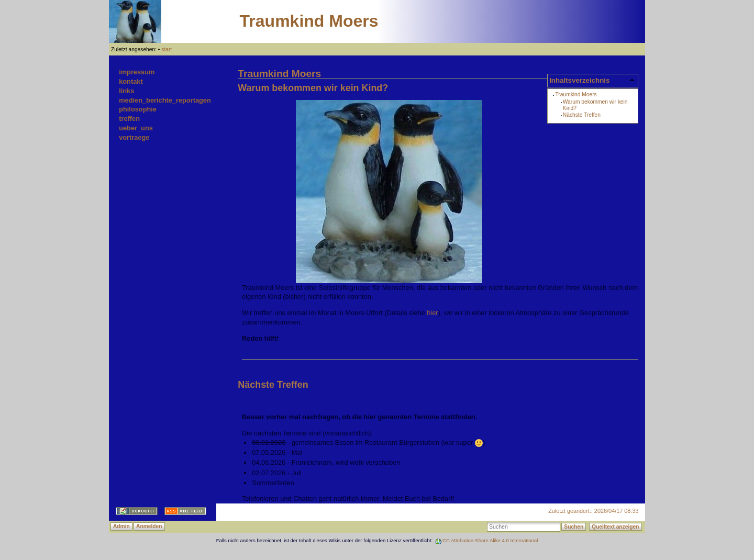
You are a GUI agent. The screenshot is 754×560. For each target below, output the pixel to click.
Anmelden (149, 526)
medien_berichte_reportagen (165, 100)
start (167, 49)
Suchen (574, 527)
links (126, 91)
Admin (121, 526)
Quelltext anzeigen (615, 527)
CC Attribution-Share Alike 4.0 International (490, 540)
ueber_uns (136, 128)
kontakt (131, 81)
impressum (137, 72)
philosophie (138, 109)
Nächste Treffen (582, 115)
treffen (129, 119)
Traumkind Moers (309, 21)
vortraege (134, 137)
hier (432, 313)
